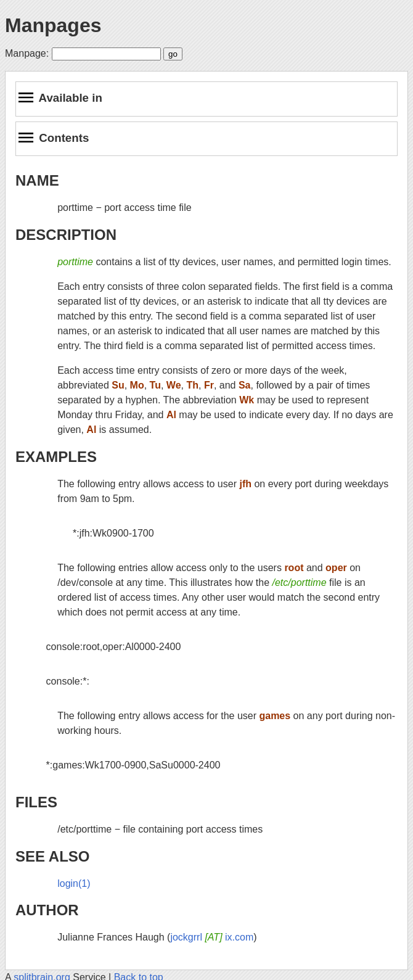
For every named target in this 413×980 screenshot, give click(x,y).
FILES (36, 802)
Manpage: (27, 53)
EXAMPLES (56, 457)
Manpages (53, 25)
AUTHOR (47, 910)
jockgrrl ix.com (212, 937)
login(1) (74, 883)
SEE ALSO (52, 856)
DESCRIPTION (66, 235)
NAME (37, 180)
